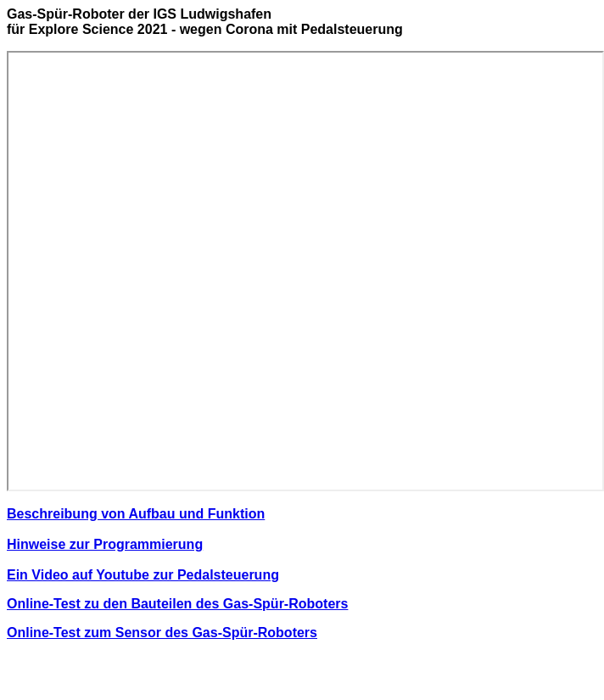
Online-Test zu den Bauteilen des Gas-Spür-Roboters (177, 604)
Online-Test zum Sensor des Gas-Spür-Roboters (162, 633)
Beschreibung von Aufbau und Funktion (136, 514)
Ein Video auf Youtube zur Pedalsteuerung (143, 575)
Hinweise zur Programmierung (105, 544)
